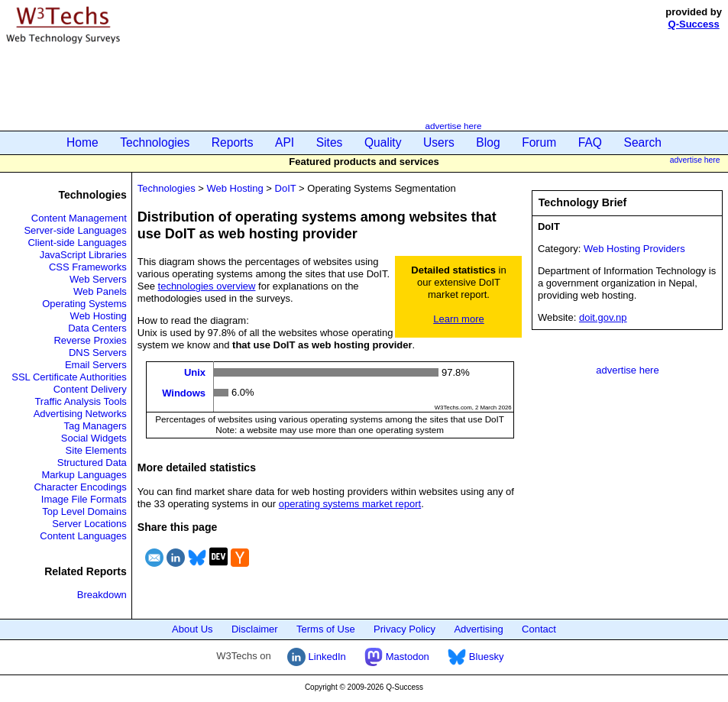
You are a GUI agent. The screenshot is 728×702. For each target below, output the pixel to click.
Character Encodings (80, 487)
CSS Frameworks (88, 267)
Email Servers (96, 365)
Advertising (478, 629)
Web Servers (98, 279)
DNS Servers (98, 353)
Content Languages (83, 536)
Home (83, 142)
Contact (539, 629)
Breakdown (102, 595)
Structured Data (92, 463)
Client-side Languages (77, 243)
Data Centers (97, 328)
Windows (184, 392)
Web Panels (100, 291)
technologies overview (207, 286)
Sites (330, 142)
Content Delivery (90, 389)
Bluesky (476, 657)
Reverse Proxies (90, 340)
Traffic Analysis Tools (80, 401)
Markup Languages (84, 475)
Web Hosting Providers (634, 249)
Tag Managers (95, 426)
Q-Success (694, 24)
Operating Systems (84, 304)
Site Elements (96, 450)
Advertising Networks (80, 414)
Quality (383, 142)
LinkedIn (317, 657)
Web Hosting (99, 316)
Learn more (458, 319)
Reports (233, 142)
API (285, 142)
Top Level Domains (84, 511)
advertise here (453, 126)
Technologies (155, 142)
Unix (195, 372)
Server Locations (89, 524)
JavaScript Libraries (83, 255)
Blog (488, 142)
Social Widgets (94, 438)
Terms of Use (326, 629)
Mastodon (397, 657)
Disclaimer (255, 629)
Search (643, 142)
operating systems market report (350, 504)
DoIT (286, 188)
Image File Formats (84, 499)
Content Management (79, 218)
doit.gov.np (603, 317)
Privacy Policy (404, 629)
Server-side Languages (75, 230)
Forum (539, 142)
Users (439, 142)
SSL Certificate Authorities (69, 377)
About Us (192, 629)
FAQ (590, 142)
